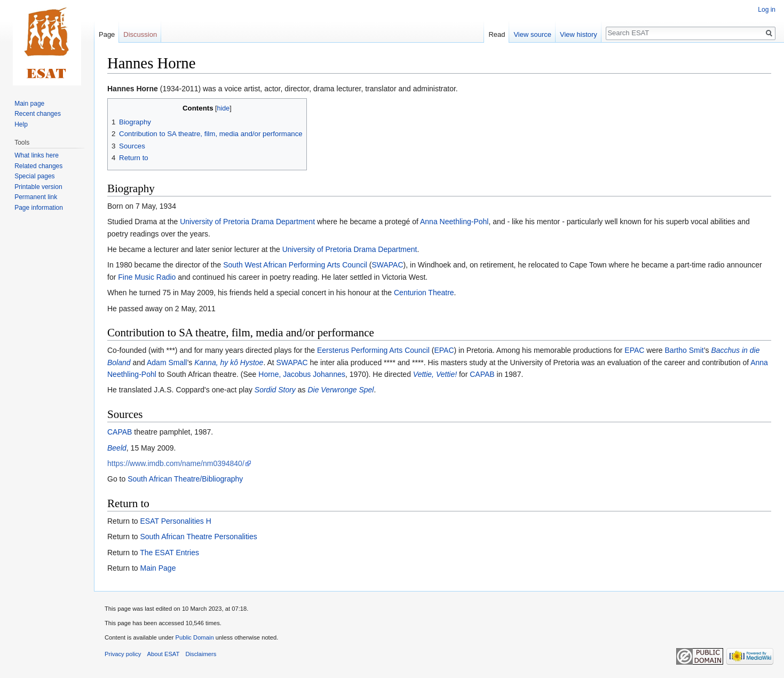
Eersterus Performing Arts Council (373, 350)
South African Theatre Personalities (198, 537)
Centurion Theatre (424, 293)
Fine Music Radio (147, 277)
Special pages (34, 176)
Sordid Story (275, 390)
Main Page (158, 568)
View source (532, 34)
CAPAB (482, 374)
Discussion (140, 34)
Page (107, 34)
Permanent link (36, 197)
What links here (37, 155)
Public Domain (194, 637)
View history (579, 34)
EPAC (444, 350)
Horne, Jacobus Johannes (302, 374)
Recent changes (38, 114)
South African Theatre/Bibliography (185, 479)
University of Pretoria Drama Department (247, 222)
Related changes (38, 166)
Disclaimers (201, 654)
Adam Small (167, 362)
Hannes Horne (133, 89)
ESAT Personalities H (175, 521)
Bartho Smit (684, 350)
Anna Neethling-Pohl (454, 222)
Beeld (117, 448)
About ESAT (164, 654)
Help (21, 124)
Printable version (38, 187)
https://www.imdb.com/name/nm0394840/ (176, 463)
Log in (767, 10)
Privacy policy (123, 654)
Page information (39, 208)
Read (497, 34)
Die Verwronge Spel (340, 390)
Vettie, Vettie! (435, 374)
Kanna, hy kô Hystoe (229, 362)
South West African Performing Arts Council (295, 265)
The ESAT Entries (169, 553)
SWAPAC (387, 265)
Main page (29, 104)
